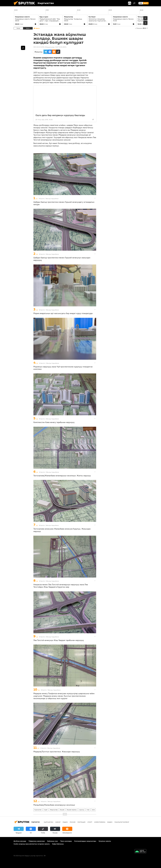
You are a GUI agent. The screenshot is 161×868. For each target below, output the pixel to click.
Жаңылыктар (54, 810)
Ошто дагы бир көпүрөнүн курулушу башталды (60, 115)
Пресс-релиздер (66, 841)
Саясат (58, 822)
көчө (93, 810)
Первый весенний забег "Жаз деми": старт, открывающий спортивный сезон (50, 21)
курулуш (82, 810)
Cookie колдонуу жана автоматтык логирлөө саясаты (32, 844)
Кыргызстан (38, 810)
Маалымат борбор (122, 822)
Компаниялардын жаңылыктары (85, 841)
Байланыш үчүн (53, 841)
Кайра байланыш (58, 844)
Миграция (81, 822)
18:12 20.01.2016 (39, 47)
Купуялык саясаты (105, 841)
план (88, 810)
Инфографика (100, 822)
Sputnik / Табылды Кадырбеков (49, 199)
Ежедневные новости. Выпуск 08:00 (25, 20)
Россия (73, 822)
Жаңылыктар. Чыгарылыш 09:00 (73, 20)
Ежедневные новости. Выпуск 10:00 (123, 20)
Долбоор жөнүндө (20, 841)
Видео (110, 822)
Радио (65, 822)
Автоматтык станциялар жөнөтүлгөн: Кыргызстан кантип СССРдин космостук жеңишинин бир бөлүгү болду (99, 22)
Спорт (90, 822)
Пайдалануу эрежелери (37, 841)
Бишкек (62, 810)
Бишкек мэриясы (72, 810)
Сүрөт (46, 810)
